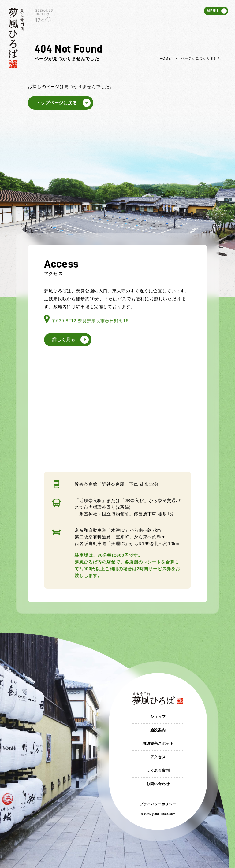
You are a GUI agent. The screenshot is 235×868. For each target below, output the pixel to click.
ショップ (158, 717)
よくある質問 (158, 770)
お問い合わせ (158, 784)
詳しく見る (64, 339)
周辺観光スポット (158, 744)
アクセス (158, 757)
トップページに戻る (57, 103)
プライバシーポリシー (158, 804)
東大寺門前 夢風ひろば (16, 38)
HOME (165, 58)
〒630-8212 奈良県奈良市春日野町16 (90, 321)
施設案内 (158, 730)
